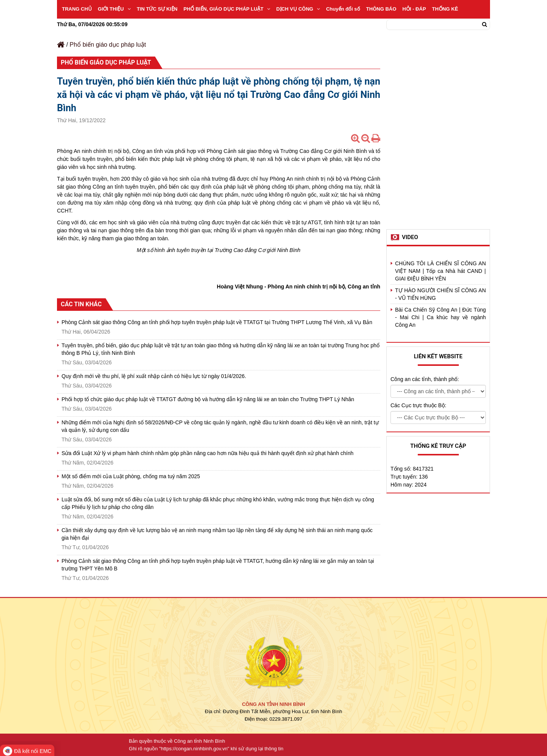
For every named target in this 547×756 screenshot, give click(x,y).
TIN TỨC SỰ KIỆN (157, 9)
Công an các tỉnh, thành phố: (425, 379)
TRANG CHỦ (77, 9)
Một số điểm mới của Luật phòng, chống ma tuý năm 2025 (131, 476)
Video (410, 237)
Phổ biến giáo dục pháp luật (108, 45)
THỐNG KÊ (445, 9)
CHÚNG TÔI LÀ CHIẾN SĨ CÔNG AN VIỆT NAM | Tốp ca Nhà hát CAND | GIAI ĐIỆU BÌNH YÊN (440, 271)
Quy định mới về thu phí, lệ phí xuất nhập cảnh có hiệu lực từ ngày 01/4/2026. (154, 376)
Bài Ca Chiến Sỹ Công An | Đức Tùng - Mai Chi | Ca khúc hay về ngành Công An (440, 317)
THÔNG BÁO (381, 9)
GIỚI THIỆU (114, 9)
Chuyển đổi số (343, 9)
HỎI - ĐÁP (414, 9)
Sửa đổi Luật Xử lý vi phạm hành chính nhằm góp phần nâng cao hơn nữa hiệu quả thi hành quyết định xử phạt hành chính (208, 453)
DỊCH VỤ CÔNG (298, 9)
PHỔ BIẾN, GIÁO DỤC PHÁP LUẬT (227, 9)
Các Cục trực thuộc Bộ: (418, 405)
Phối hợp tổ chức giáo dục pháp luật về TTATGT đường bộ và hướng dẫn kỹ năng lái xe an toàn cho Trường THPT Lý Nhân (208, 399)
